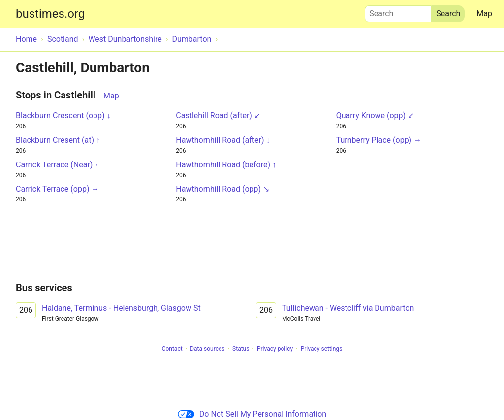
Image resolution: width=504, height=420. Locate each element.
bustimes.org (50, 14)
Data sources (207, 349)
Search (398, 11)
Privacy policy (275, 349)
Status (241, 349)
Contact (172, 349)
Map (484, 14)
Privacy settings (322, 349)
